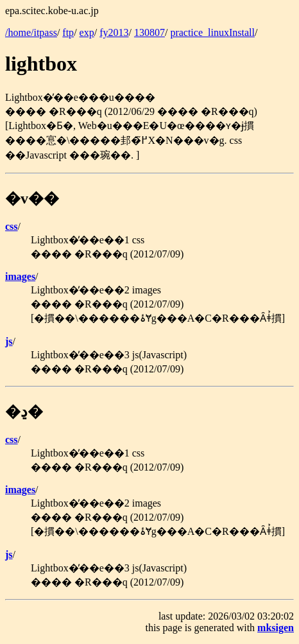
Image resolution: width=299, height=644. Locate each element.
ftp (68, 32)
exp (87, 32)
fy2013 (114, 32)
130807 (149, 32)
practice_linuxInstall (212, 32)
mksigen (276, 628)
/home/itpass (31, 32)
